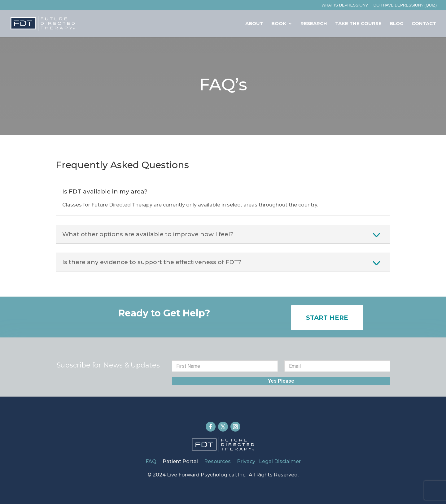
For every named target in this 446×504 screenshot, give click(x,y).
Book (279, 24)
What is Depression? (345, 5)
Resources (219, 461)
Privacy (246, 461)
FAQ (151, 461)
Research (314, 24)
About (254, 24)
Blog (397, 24)
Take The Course (358, 24)
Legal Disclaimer (280, 461)
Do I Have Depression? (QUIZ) (405, 5)
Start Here (327, 318)
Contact (424, 24)
